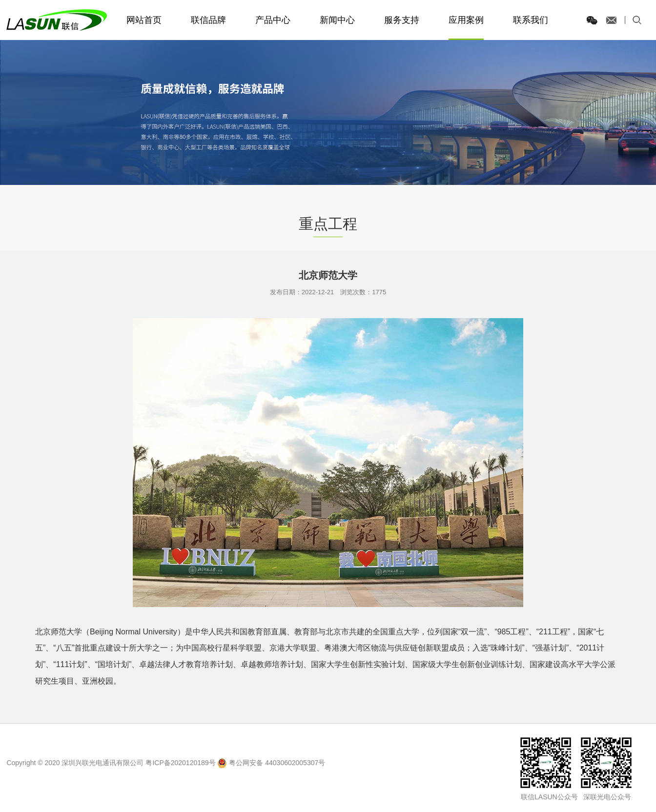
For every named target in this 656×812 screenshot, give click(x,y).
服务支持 (402, 20)
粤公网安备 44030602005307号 (277, 763)
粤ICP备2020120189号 (180, 763)
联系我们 (531, 20)
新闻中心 (337, 20)
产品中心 (273, 20)
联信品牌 (208, 20)
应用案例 (466, 20)
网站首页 (144, 20)
